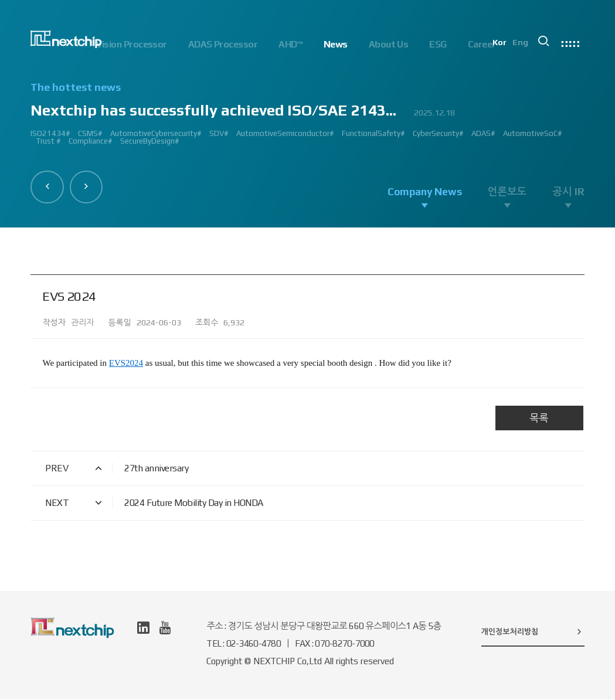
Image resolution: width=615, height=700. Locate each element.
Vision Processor (132, 44)
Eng (523, 45)
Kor (502, 45)
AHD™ (290, 44)
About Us (389, 44)
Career (482, 44)
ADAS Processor (223, 44)
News (336, 44)
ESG (438, 44)
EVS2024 (126, 363)
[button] (47, 186)
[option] (307, 119)
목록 (539, 419)
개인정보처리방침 (533, 632)
